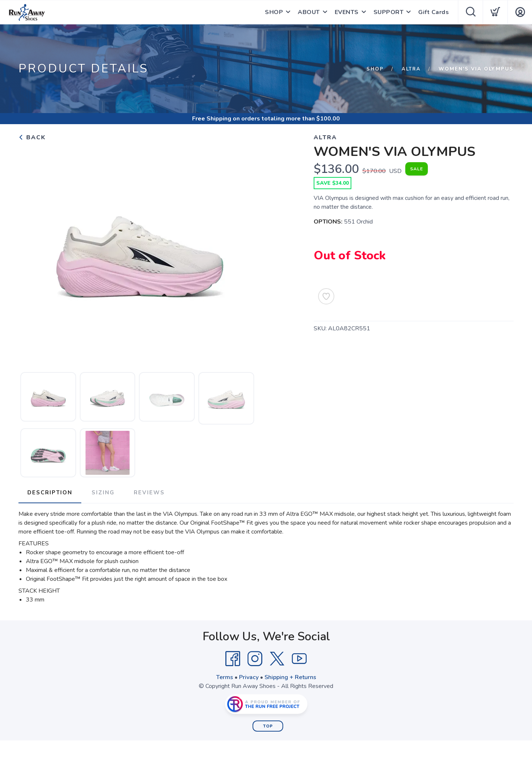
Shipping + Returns (290, 677)
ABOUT (309, 12)
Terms (225, 677)
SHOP (274, 12)
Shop (375, 69)
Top (268, 726)
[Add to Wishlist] (326, 296)
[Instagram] (255, 659)
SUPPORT (389, 12)
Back (32, 137)
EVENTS (347, 12)
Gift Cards (434, 12)
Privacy (249, 677)
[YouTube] (299, 659)
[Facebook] (233, 659)
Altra (411, 69)
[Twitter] (277, 659)
